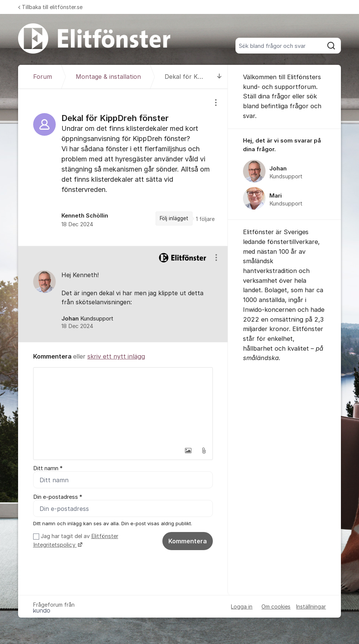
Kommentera (188, 541)
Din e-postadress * (58, 497)
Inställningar (311, 606)
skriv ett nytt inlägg (116, 356)
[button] (188, 451)
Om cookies (276, 606)
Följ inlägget (174, 218)
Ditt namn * (48, 468)
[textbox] (123, 405)
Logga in (242, 606)
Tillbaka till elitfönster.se (50, 7)
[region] (123, 167)
